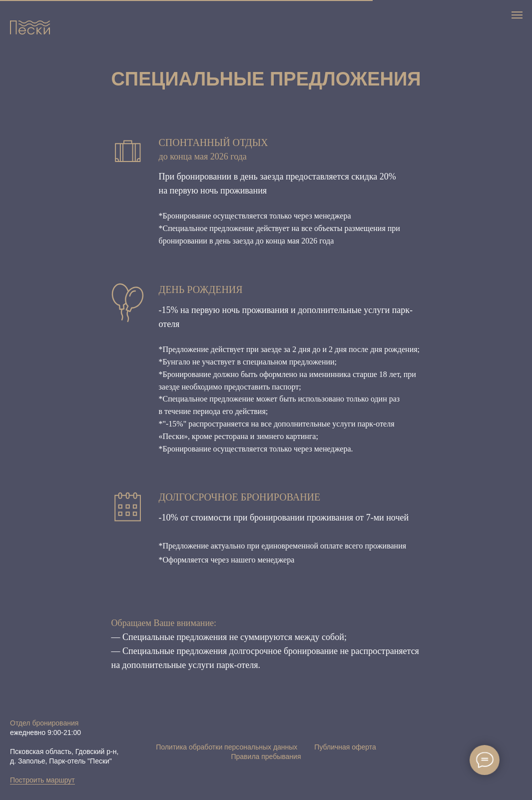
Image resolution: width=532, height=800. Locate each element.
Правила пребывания (266, 756)
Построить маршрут (42, 780)
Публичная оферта (345, 747)
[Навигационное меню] (517, 15)
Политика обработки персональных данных (227, 747)
